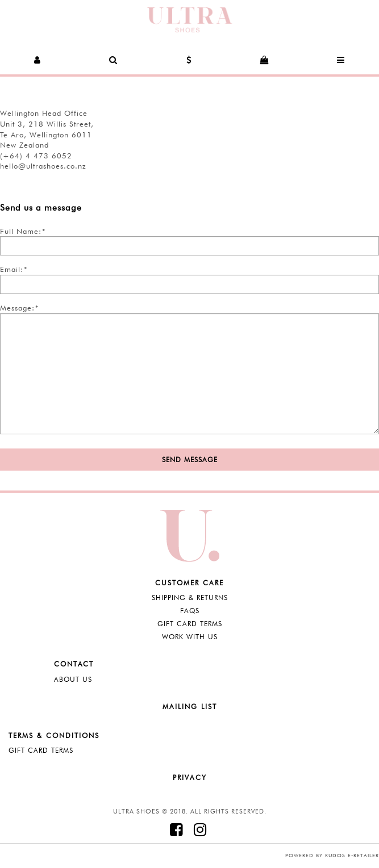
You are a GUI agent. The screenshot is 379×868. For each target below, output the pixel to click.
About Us (73, 679)
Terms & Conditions (54, 735)
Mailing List (190, 706)
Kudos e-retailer (352, 855)
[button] (38, 60)
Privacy (190, 777)
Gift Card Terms (190, 624)
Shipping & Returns (190, 597)
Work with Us (190, 637)
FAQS (190, 611)
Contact (74, 664)
